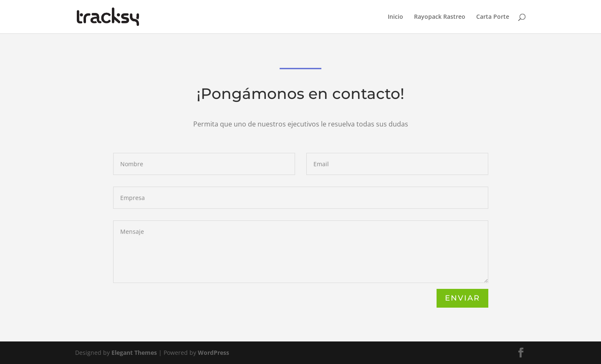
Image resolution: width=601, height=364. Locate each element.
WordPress (213, 353)
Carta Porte (493, 17)
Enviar (462, 298)
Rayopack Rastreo (440, 17)
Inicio (395, 17)
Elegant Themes (134, 353)
